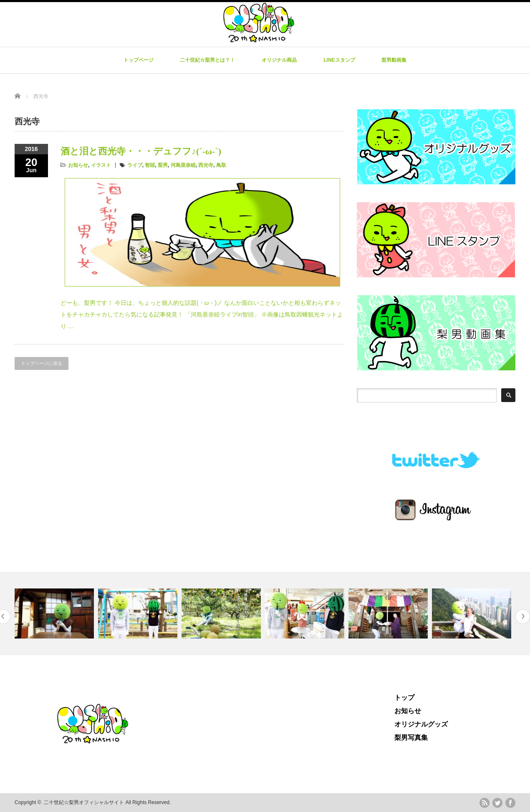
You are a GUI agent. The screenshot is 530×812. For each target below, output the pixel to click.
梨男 (163, 165)
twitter (497, 803)
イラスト (101, 165)
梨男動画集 (394, 60)
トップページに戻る (42, 363)
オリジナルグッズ (421, 724)
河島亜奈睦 (183, 165)
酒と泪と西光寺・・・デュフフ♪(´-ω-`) (141, 151)
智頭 (150, 165)
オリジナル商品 (279, 60)
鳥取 (221, 165)
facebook (510, 803)
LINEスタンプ (339, 60)
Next (523, 617)
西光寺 (206, 165)
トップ (404, 698)
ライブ (135, 165)
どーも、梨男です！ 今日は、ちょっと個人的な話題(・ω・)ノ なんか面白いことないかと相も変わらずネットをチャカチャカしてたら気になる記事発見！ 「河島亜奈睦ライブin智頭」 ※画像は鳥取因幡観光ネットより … (202, 314)
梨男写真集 (411, 738)
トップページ (139, 60)
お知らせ (78, 165)
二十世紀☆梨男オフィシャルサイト (84, 802)
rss (485, 803)
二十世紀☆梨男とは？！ (207, 60)
